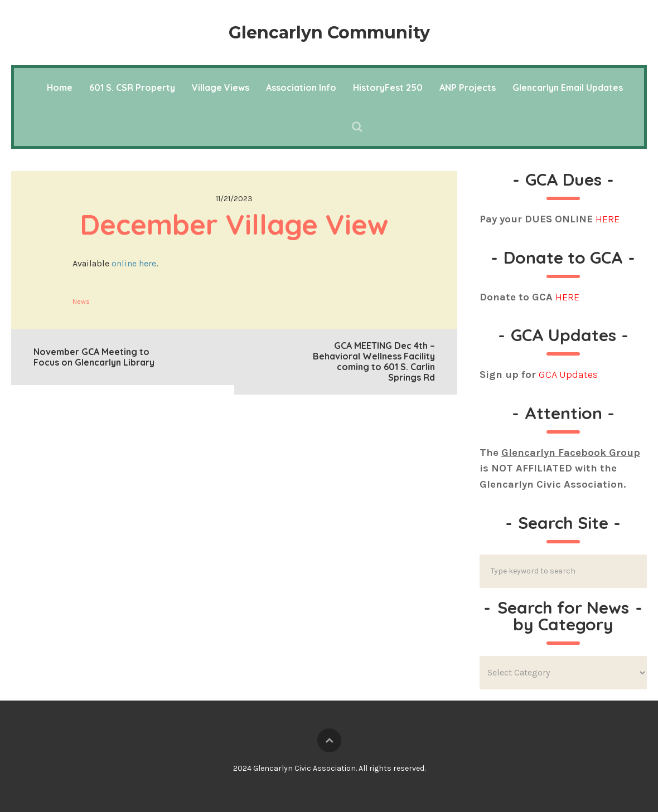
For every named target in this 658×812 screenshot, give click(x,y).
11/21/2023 (234, 199)
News (81, 302)
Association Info (301, 87)
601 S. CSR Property (132, 87)
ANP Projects (468, 87)
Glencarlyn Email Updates (568, 87)
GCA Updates (568, 375)
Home (60, 87)
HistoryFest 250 (388, 87)
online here (134, 263)
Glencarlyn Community (329, 33)
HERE (608, 219)
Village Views (221, 87)
